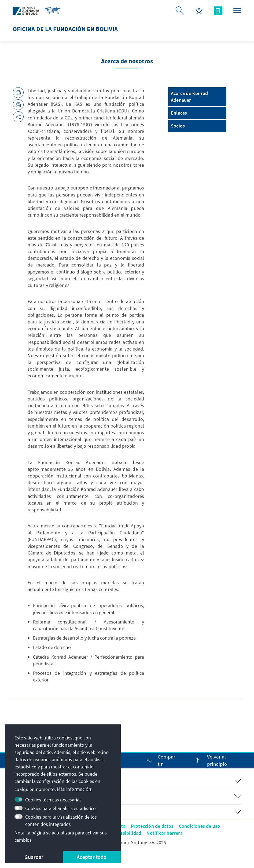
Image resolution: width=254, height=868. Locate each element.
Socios (178, 126)
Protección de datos (152, 826)
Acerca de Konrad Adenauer (189, 97)
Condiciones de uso (200, 826)
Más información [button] (74, 789)
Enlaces (179, 113)
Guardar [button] (34, 857)
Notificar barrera (164, 833)
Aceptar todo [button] (92, 857)
